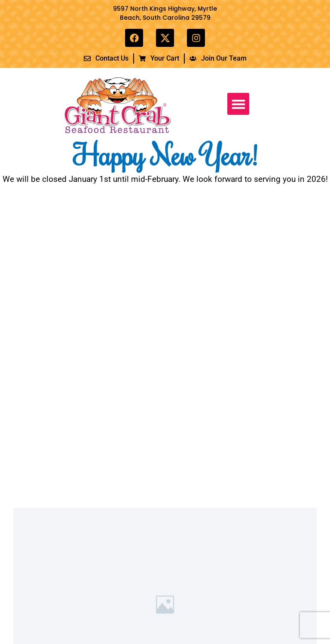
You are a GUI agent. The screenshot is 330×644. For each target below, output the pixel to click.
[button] (238, 104)
